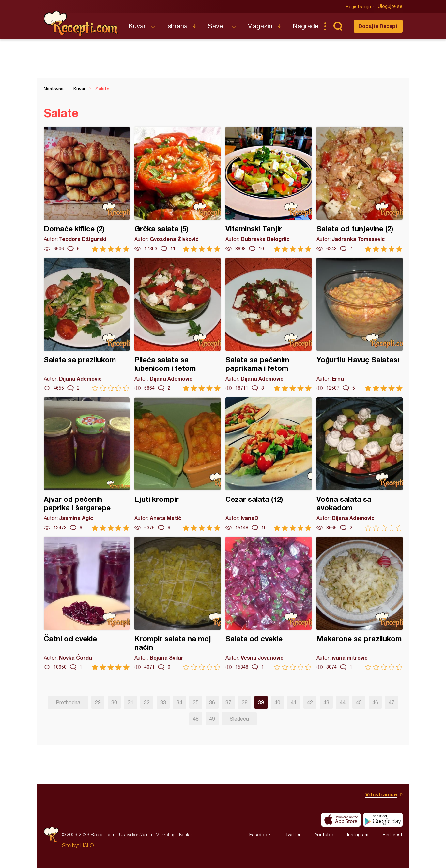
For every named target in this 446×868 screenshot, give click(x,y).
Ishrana (177, 26)
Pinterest (393, 835)
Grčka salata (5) (177, 189)
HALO (87, 845)
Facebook (260, 835)
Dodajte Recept (378, 26)
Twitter (293, 835)
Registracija (359, 7)
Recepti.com (81, 24)
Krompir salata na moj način (177, 604)
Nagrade (306, 26)
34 (179, 702)
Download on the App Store (341, 820)
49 (212, 719)
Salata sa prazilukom (87, 325)
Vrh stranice (381, 794)
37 (228, 702)
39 (261, 702)
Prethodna (68, 702)
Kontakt (187, 835)
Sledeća (239, 719)
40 (277, 702)
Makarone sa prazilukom (360, 604)
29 (98, 702)
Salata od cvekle (269, 604)
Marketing (166, 835)
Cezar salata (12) (269, 464)
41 (294, 702)
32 (147, 702)
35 (196, 702)
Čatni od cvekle (87, 604)
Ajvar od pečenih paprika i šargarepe (87, 464)
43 (326, 702)
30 (114, 702)
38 (245, 702)
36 (212, 702)
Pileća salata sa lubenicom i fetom (177, 325)
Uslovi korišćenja (136, 835)
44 (343, 702)
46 (375, 702)
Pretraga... (338, 26)
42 (310, 702)
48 (196, 719)
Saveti (217, 26)
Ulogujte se (390, 7)
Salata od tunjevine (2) (360, 189)
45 (359, 702)
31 (131, 702)
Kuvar (137, 26)
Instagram (358, 835)
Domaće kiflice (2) (87, 189)
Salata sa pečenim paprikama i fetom (269, 325)
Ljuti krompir (177, 464)
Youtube (324, 835)
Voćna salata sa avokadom (360, 464)
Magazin (260, 26)
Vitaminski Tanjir (269, 189)
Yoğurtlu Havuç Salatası (360, 325)
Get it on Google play (383, 820)
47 (392, 702)
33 (163, 702)
